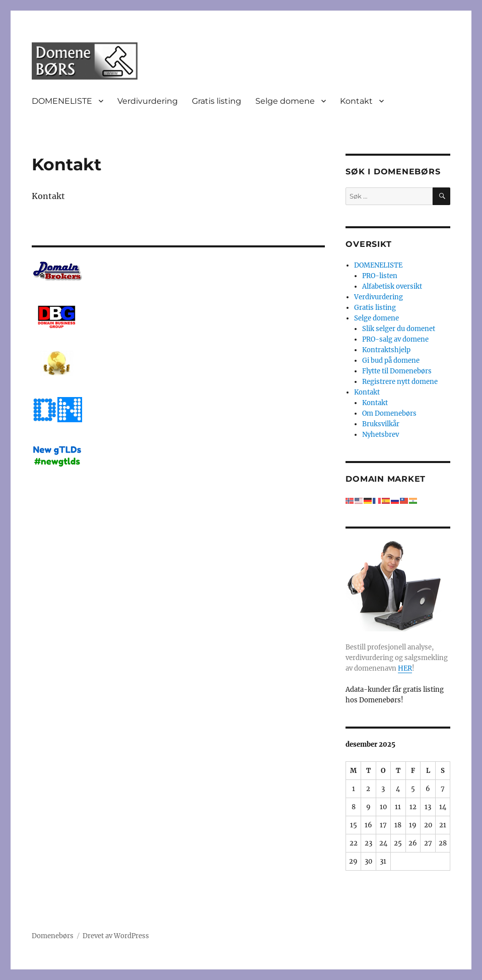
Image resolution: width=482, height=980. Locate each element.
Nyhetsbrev (381, 435)
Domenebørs (53, 936)
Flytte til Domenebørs (397, 371)
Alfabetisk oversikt (392, 286)
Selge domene (285, 101)
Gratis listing (217, 101)
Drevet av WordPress (116, 936)
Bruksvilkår (381, 424)
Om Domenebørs (389, 413)
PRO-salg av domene (395, 339)
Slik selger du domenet (399, 329)
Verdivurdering (148, 101)
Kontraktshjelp (386, 350)
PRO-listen (380, 276)
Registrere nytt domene (400, 382)
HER (405, 668)
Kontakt (356, 101)
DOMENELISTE (62, 101)
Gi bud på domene (391, 361)
